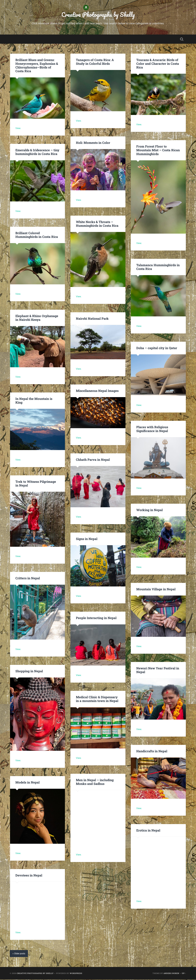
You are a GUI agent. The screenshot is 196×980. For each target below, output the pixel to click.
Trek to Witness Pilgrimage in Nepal (36, 484)
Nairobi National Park (92, 319)
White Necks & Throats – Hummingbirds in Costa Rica (97, 224)
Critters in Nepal (28, 578)
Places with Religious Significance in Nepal (152, 429)
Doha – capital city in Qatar (157, 348)
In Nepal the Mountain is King (34, 401)
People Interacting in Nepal (96, 618)
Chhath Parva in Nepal (93, 460)
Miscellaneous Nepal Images (97, 391)
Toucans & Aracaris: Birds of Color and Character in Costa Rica (158, 64)
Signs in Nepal (87, 539)
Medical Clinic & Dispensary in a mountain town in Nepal (97, 699)
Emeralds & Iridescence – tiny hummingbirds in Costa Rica (37, 152)
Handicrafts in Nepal (152, 751)
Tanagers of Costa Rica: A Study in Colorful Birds (95, 62)
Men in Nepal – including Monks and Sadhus (95, 782)
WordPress (76, 974)
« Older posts (19, 954)
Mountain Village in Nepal (156, 589)
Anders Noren (171, 974)
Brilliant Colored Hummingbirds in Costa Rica (37, 235)
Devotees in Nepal (29, 875)
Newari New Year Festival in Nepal (158, 670)
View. (18, 129)
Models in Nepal (28, 783)
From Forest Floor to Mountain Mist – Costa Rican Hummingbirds (158, 150)
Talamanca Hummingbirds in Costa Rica (158, 267)
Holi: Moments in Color (93, 143)
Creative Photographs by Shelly (98, 15)
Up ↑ (184, 974)
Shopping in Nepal (29, 671)
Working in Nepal (149, 510)
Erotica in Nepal (148, 831)
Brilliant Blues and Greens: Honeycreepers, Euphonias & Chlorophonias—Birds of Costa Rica (37, 66)
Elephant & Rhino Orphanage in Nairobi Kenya (37, 318)
